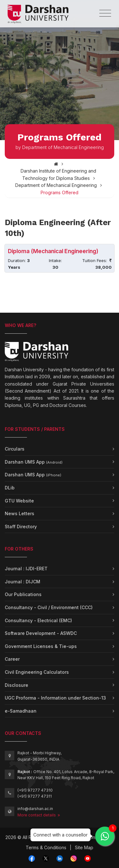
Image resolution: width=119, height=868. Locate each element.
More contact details (39, 815)
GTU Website (19, 501)
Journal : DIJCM (23, 582)
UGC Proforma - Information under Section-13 (55, 698)
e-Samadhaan (21, 711)
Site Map (84, 847)
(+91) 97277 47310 (35, 790)
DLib (10, 488)
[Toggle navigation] (105, 13)
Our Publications (23, 594)
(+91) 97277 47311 (35, 796)
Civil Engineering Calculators (37, 672)
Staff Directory (21, 526)
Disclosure (17, 685)
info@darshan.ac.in (35, 809)
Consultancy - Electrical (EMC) (38, 620)
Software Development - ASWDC (41, 633)
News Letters (20, 513)
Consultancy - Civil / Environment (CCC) (49, 607)
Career (12, 659)
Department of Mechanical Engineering (56, 185)
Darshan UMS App (34, 462)
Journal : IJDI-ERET (26, 569)
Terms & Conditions (46, 847)
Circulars (15, 449)
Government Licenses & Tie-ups (41, 646)
